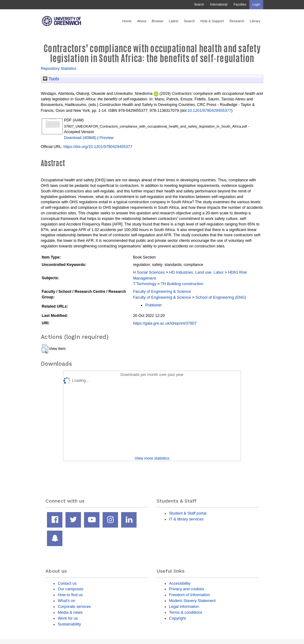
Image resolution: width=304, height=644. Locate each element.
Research (237, 21)
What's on (66, 601)
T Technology (144, 284)
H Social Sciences (149, 272)
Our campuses (71, 589)
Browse (157, 21)
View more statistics (152, 458)
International (219, 4)
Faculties (240, 4)
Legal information (184, 606)
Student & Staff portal (188, 513)
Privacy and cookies (186, 589)
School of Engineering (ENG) (221, 297)
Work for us (68, 618)
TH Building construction (182, 284)
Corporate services (74, 606)
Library (255, 21)
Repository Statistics (59, 68)
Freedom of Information (190, 595)
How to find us (70, 595)
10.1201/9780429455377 (209, 110)
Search (199, 4)
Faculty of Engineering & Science (162, 291)
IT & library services (186, 519)
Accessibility (180, 583)
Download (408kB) (80, 138)
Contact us (67, 583)
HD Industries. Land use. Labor (196, 272)
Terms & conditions (186, 612)
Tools (51, 79)
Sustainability (69, 624)
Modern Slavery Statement (192, 601)
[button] (45, 349)
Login (256, 4)
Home (127, 21)
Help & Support (212, 21)
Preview (106, 138)
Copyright (177, 618)
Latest (173, 21)
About (142, 21)
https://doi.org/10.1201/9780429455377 (98, 147)
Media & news (70, 612)
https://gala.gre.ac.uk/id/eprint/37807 (165, 323)
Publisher (153, 305)
